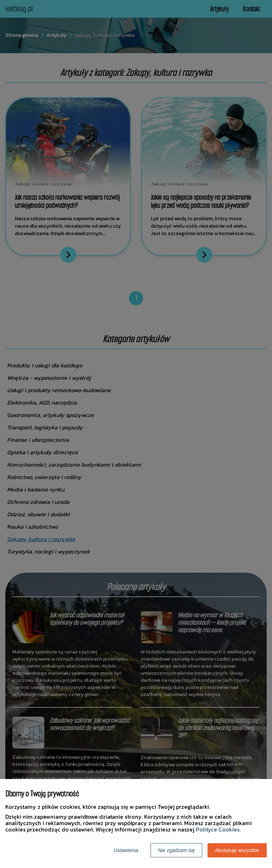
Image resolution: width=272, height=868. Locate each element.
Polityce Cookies (218, 829)
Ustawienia (126, 850)
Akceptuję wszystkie (237, 850)
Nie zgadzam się (176, 850)
